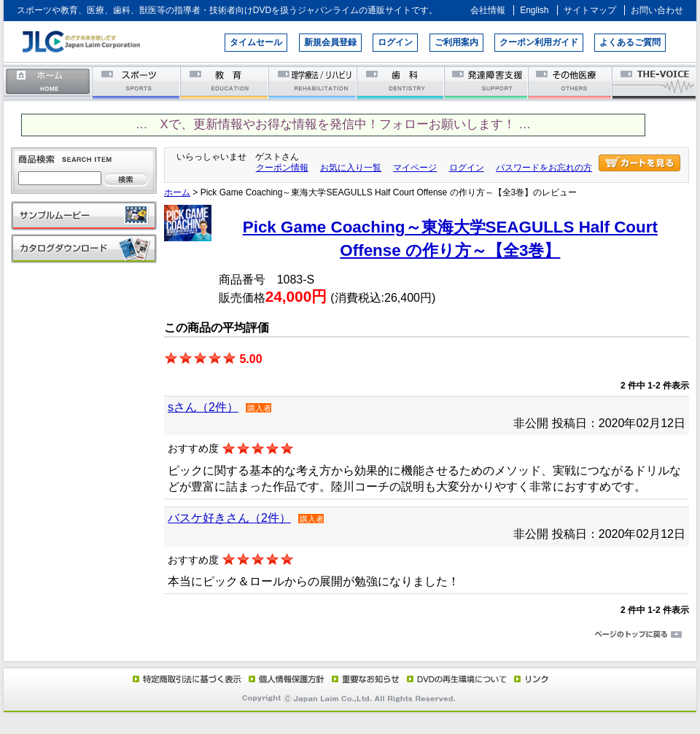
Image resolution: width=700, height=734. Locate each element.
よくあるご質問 (630, 42)
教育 (225, 82)
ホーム (48, 82)
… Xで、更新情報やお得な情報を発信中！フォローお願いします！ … (333, 124)
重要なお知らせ (362, 679)
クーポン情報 (282, 168)
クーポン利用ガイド (539, 42)
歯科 (401, 82)
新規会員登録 (330, 42)
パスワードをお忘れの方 (544, 168)
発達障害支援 (487, 82)
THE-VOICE (655, 82)
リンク (530, 679)
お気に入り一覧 (351, 168)
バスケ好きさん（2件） (229, 518)
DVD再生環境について (458, 679)
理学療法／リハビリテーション (313, 82)
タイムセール (256, 42)
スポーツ (137, 82)
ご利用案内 (456, 42)
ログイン (395, 42)
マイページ (415, 168)
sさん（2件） (203, 407)
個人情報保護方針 (284, 679)
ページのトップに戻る (350, 635)
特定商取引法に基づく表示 (186, 679)
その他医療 (571, 82)
